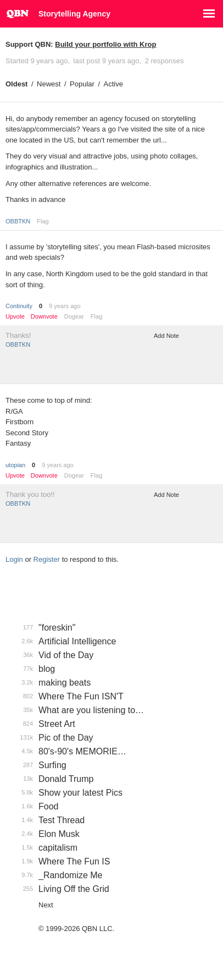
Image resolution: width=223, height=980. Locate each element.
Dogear (74, 316)
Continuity (19, 306)
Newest (49, 84)
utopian (15, 465)
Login (14, 559)
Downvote (44, 317)
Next (46, 905)
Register (47, 559)
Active (113, 84)
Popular (82, 84)
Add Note (166, 336)
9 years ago (65, 306)
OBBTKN (18, 221)
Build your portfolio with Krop (105, 44)
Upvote (15, 317)
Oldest (16, 84)
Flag (43, 221)
